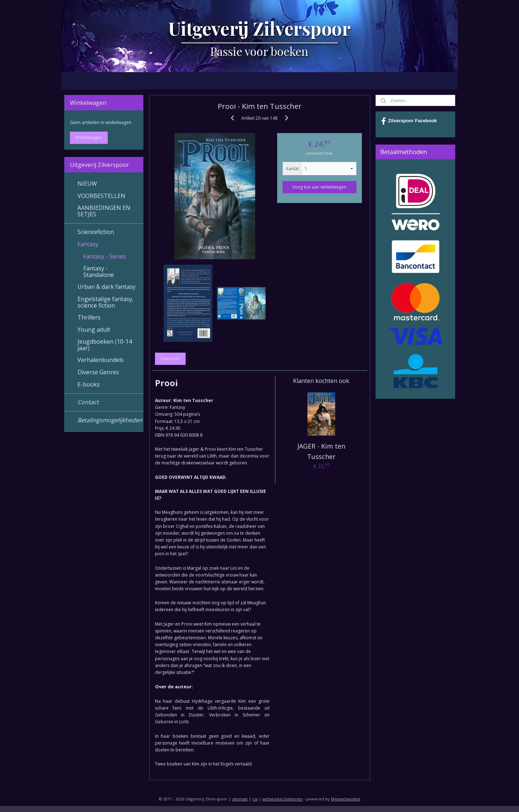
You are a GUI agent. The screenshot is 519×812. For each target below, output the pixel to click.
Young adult (94, 330)
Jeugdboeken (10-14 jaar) (105, 345)
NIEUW (87, 184)
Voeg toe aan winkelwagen (319, 187)
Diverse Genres (98, 372)
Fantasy (88, 244)
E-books (89, 384)
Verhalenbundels (101, 360)
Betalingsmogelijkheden (110, 420)
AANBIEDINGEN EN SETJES (104, 211)
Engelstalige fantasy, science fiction (106, 302)
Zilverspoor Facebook (409, 121)
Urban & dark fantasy (107, 287)
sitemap (240, 799)
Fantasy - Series (105, 256)
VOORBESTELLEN (101, 196)
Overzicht (170, 359)
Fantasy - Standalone (99, 272)
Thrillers (89, 317)
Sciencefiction (96, 232)
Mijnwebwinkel (345, 799)
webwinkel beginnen (283, 799)
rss (255, 799)
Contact (88, 402)
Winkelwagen (89, 138)
